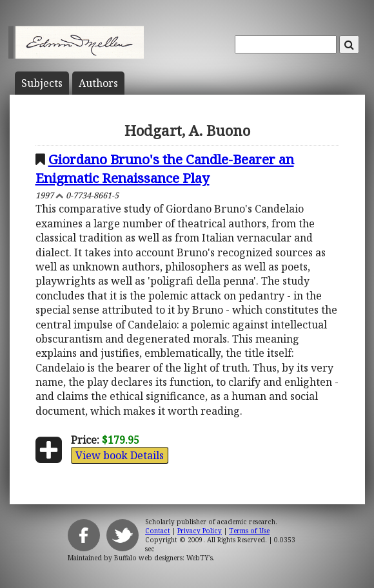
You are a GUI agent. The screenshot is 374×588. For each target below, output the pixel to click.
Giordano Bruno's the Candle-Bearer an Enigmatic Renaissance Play (165, 168)
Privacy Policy (200, 531)
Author (98, 83)
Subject (42, 83)
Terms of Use (249, 531)
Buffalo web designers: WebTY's (163, 558)
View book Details (120, 455)
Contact (158, 531)
